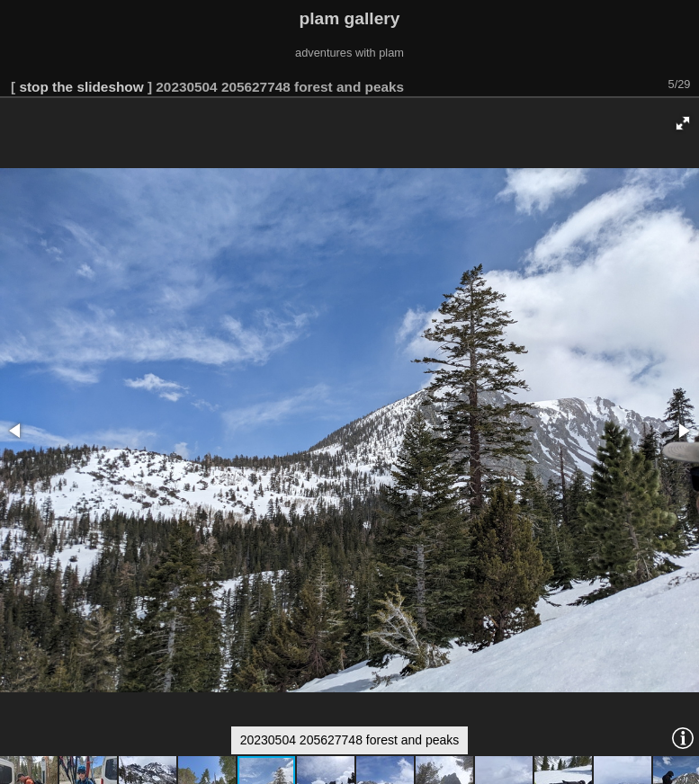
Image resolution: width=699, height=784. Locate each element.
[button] (683, 123)
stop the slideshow (81, 87)
